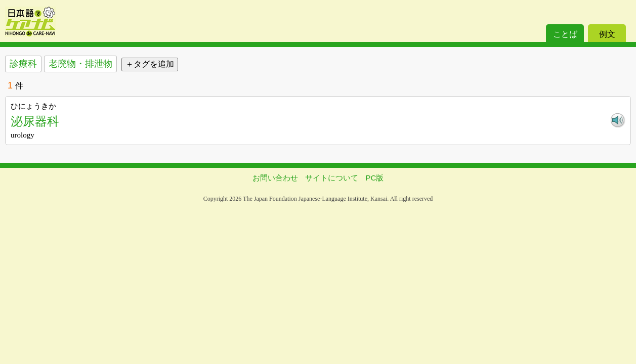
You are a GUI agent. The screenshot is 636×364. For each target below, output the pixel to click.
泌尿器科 (35, 121)
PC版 (375, 178)
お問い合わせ (275, 178)
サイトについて (332, 178)
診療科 (23, 64)
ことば (565, 34)
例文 (607, 34)
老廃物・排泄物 (80, 64)
